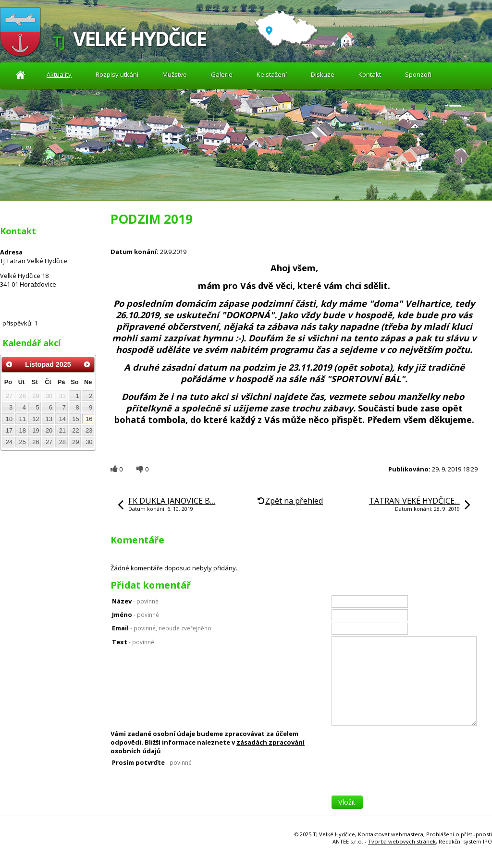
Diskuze (323, 74)
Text (133, 642)
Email (162, 628)
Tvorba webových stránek (402, 841)
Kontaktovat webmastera (391, 834)
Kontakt (370, 74)
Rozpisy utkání (117, 74)
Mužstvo (175, 74)
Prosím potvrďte (152, 762)
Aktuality (20, 75)
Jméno (135, 615)
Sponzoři (418, 74)
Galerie (222, 74)
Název (135, 601)
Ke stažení (272, 74)
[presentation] (405, 777)
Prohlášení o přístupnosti (459, 834)
